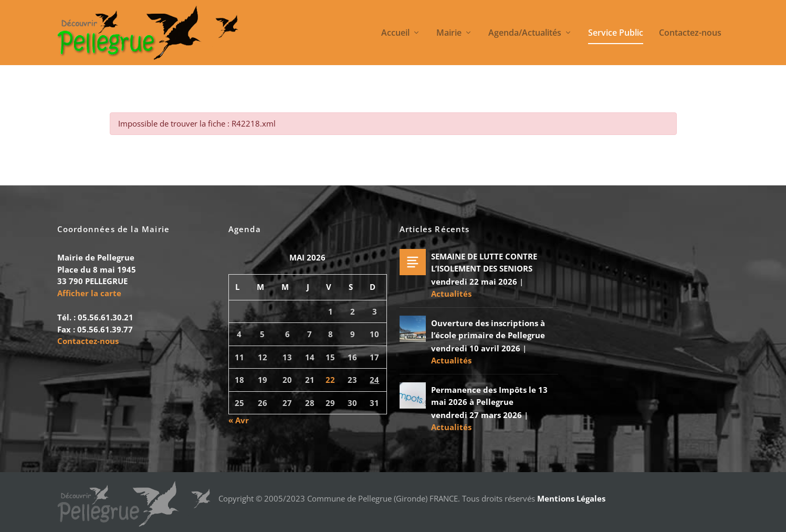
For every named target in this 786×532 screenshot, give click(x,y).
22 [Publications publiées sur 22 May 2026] (330, 380)
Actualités (451, 294)
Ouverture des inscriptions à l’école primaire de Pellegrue (488, 329)
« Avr (239, 420)
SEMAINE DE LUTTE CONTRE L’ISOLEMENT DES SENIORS (484, 262)
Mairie (449, 33)
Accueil (395, 33)
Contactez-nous (690, 33)
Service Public (616, 33)
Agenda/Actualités (525, 33)
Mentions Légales (571, 498)
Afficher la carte (89, 293)
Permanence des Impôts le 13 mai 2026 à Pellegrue (489, 396)
